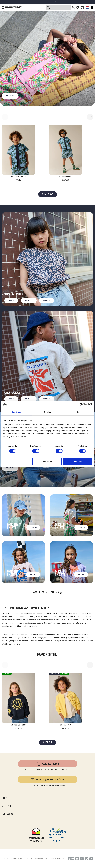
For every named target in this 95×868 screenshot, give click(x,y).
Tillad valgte (47, 461)
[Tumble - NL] (12, 7)
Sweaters (29, 300)
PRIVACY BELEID (58, 859)
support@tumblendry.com (48, 780)
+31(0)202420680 (48, 764)
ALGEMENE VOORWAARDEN (37, 859)
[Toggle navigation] (91, 7)
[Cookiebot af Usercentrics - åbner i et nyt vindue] (81, 405)
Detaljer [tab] (47, 412)
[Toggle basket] (82, 7)
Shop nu (10, 468)
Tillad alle (77, 461)
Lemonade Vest (65, 727)
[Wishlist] (77, 7)
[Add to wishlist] (33, 126)
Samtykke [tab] (17, 412)
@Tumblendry (46, 593)
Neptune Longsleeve (19, 727)
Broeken (47, 300)
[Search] (58, 7)
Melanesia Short (65, 179)
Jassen (11, 300)
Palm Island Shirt (19, 179)
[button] (90, 117)
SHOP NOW (48, 194)
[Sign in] (73, 7)
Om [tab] (78, 412)
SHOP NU (10, 96)
